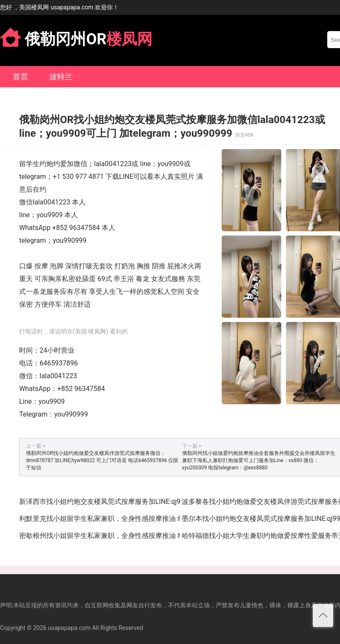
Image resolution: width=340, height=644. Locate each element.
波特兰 (61, 76)
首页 (20, 76)
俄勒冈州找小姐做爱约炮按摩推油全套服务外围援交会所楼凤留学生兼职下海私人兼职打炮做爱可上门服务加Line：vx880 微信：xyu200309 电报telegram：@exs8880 (259, 460)
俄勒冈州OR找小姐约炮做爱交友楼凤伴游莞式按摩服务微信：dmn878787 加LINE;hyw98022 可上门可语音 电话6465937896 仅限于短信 (102, 460)
